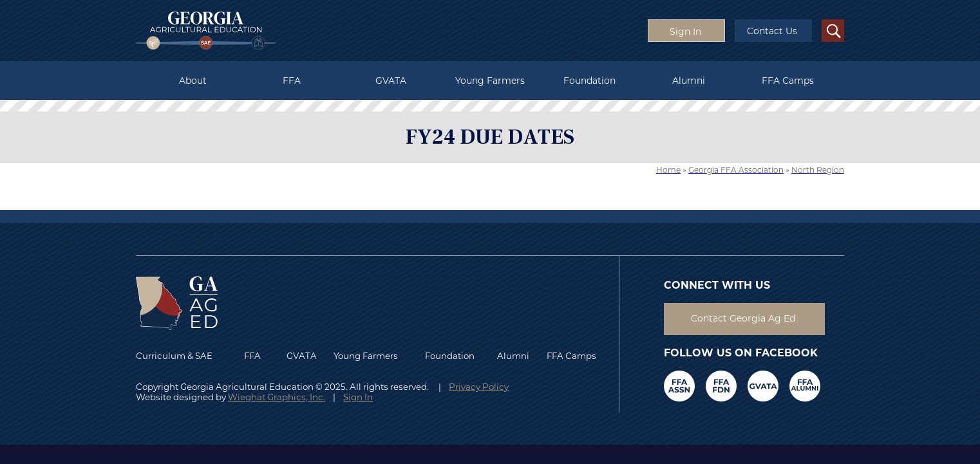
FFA (292, 81)
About (193, 81)
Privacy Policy (479, 387)
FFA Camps (788, 81)
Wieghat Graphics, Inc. (277, 397)
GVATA (391, 81)
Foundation (589, 81)
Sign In (358, 397)
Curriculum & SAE (174, 356)
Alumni (689, 81)
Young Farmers (490, 81)
